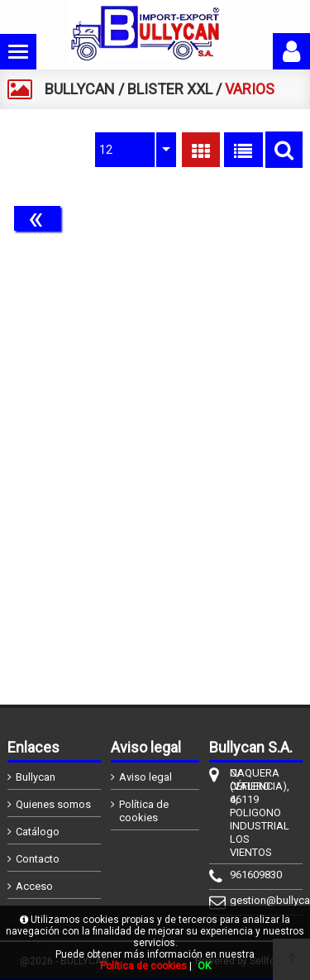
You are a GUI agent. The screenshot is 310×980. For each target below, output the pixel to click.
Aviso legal (145, 777)
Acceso (34, 886)
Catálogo (38, 832)
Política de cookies (144, 811)
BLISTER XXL (170, 89)
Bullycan (36, 777)
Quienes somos (53, 804)
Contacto (38, 859)
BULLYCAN (80, 89)
